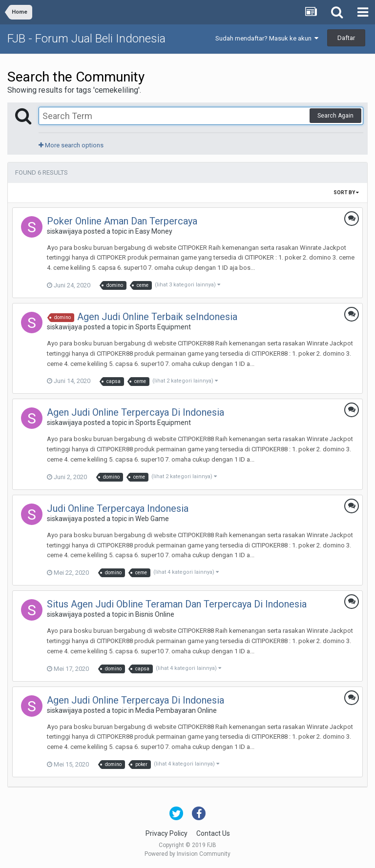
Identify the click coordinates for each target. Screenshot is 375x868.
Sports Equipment (163, 327)
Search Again (335, 116)
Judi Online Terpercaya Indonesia (118, 508)
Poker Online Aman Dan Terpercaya (122, 221)
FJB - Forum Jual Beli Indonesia (86, 39)
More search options (71, 145)
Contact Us (213, 833)
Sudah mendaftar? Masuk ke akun (267, 38)
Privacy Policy (167, 833)
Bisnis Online (155, 614)
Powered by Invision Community (187, 854)
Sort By (346, 192)
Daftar (346, 38)
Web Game (152, 519)
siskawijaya (64, 231)
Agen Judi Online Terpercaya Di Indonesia (135, 412)
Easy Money (154, 231)
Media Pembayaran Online (176, 710)
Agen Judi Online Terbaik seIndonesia (157, 317)
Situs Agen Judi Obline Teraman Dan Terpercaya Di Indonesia (177, 604)
